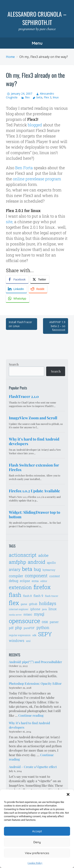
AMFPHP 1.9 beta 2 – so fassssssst (57, 326)
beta (39, 97)
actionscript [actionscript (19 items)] (23, 555)
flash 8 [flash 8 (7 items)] (27, 596)
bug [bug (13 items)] (37, 569)
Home (10, 57)
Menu (37, 43)
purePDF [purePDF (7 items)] (29, 628)
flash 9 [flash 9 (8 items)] (38, 596)
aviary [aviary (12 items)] (15, 569)
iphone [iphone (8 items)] (35, 609)
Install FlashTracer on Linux (20, 324)
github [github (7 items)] (33, 604)
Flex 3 (48, 97)
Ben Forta (24, 168)
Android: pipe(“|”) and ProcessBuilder (35, 662)
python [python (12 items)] (43, 627)
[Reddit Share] (38, 289)
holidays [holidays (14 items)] (48, 603)
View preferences (37, 853)
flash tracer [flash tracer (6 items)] (52, 596)
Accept (37, 831)
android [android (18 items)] (37, 562)
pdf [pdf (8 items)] (11, 628)
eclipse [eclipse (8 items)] (25, 581)
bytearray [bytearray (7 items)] (49, 570)
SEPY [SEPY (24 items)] (45, 634)
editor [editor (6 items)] (44, 581)
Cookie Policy (35, 863)
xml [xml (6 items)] (28, 641)
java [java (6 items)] (44, 609)
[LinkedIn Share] (16, 289)
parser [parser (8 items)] (54, 622)
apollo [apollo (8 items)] (51, 563)
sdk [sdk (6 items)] (34, 635)
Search (14, 364)
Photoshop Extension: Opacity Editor (35, 683)
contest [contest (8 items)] (55, 576)
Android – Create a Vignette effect (33, 767)
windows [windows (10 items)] (17, 640)
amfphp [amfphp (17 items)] (17, 562)
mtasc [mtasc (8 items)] (28, 614)
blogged (35, 125)
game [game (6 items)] (24, 604)
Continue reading (31, 715)
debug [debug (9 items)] (14, 581)
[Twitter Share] (40, 279)
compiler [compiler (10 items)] (16, 576)
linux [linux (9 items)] (53, 609)
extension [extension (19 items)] (20, 587)
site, (10, 222)
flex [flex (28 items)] (14, 603)
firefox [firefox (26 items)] (42, 587)
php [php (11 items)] (19, 627)
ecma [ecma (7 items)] (35, 581)
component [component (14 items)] (36, 576)
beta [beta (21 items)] (27, 569)
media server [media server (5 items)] (15, 615)
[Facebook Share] (17, 279)
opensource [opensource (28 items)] (24, 621)
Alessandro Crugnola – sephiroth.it (37, 18)
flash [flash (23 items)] (15, 595)
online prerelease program (37, 179)
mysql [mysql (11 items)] (39, 614)
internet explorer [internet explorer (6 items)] (19, 609)
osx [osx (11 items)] (45, 622)
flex (27, 97)
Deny (37, 842)
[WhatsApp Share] (18, 299)
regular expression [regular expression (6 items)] (20, 635)
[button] (68, 794)
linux (56, 97)
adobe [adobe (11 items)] (43, 555)
